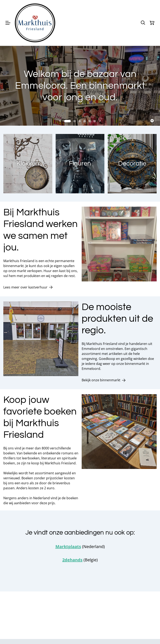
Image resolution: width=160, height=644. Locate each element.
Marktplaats (68, 546)
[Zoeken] (143, 23)
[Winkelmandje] (152, 23)
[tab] (67, 121)
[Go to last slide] (60, 121)
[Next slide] (100, 121)
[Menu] (8, 23)
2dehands (72, 560)
